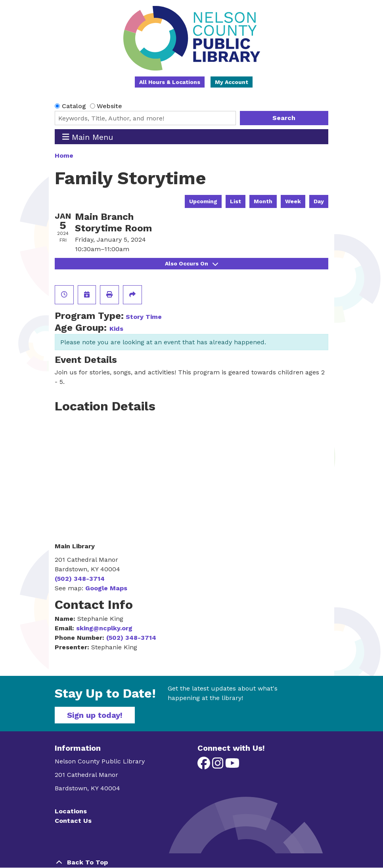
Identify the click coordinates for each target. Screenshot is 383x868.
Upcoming (203, 201)
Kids (116, 329)
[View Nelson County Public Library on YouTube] (232, 766)
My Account (232, 82)
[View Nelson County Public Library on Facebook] (205, 766)
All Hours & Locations (170, 82)
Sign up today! (95, 715)
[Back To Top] (191, 862)
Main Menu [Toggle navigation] (88, 137)
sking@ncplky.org (104, 628)
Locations (71, 811)
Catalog (74, 106)
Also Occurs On (191, 263)
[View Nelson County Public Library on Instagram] (219, 766)
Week (293, 201)
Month (263, 201)
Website (109, 106)
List (236, 201)
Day (319, 201)
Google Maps (106, 588)
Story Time (144, 317)
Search (284, 118)
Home (64, 155)
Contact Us (73, 821)
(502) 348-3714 (80, 579)
